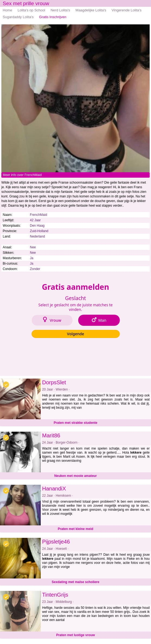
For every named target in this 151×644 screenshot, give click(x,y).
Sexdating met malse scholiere (75, 582)
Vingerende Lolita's (127, 10)
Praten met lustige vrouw (76, 635)
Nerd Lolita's (60, 10)
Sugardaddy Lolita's (18, 17)
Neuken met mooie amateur (76, 476)
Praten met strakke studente (76, 423)
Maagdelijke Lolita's (91, 10)
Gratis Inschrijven (53, 17)
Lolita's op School (32, 10)
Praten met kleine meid (76, 529)
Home (7, 10)
